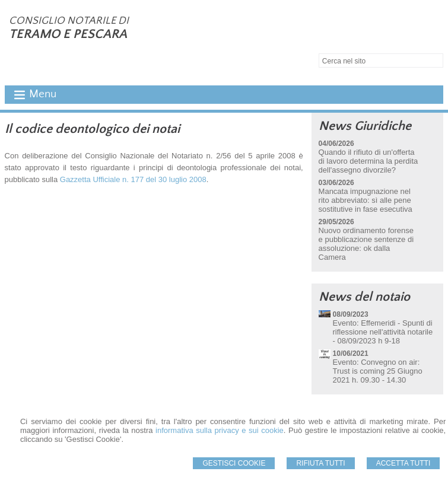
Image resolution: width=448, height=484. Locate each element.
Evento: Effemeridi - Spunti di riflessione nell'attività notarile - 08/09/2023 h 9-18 (383, 332)
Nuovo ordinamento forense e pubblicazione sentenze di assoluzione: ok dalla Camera (366, 244)
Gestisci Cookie (234, 463)
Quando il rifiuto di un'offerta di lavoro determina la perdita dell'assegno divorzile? (368, 161)
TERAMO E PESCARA (68, 34)
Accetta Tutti (403, 463)
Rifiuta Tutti (320, 463)
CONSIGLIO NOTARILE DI (69, 21)
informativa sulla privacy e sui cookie (220, 430)
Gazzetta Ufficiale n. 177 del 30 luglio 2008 (133, 179)
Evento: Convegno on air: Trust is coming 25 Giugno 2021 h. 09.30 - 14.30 (378, 371)
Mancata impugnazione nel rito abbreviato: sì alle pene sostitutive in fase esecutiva (366, 200)
